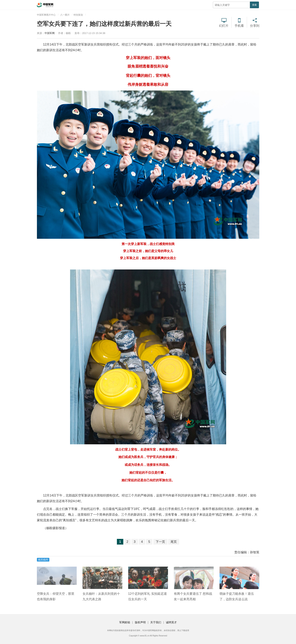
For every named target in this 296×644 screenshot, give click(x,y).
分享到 (255, 26)
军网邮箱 (125, 622)
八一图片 (65, 15)
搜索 (254, 5)
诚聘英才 (171, 622)
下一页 (160, 542)
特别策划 (78, 15)
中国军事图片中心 (46, 15)
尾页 (174, 542)
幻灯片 (224, 26)
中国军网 (50, 33)
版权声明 (140, 622)
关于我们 (156, 622)
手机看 (239, 26)
